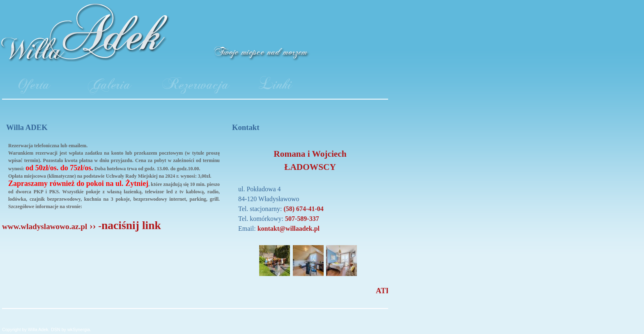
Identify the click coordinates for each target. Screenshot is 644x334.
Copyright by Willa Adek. (26, 329)
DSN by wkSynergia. (71, 329)
